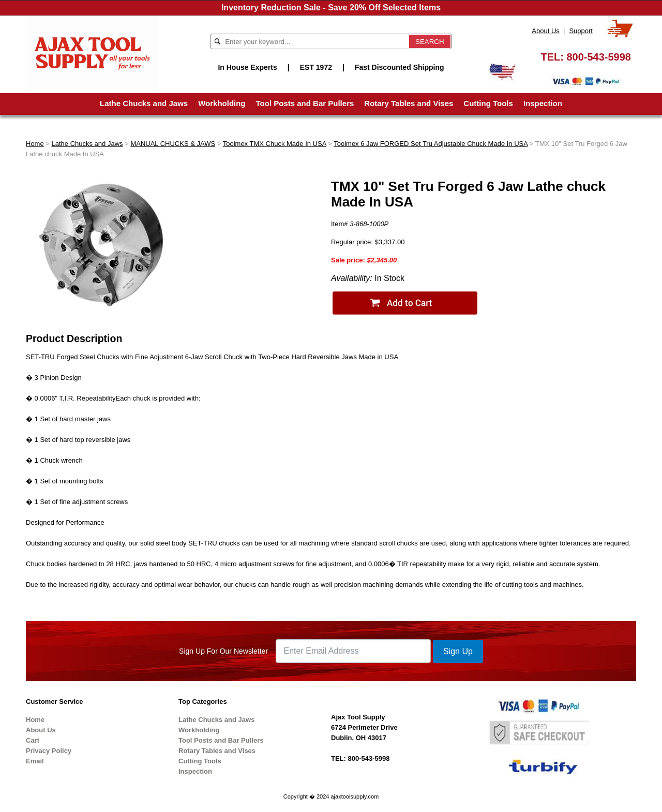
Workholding (222, 103)
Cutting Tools (488, 103)
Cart (33, 740)
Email (35, 761)
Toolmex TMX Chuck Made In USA (275, 144)
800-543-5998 (599, 57)
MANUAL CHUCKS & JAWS (173, 144)
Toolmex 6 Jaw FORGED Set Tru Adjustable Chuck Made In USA (431, 144)
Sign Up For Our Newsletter (223, 651)
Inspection (543, 103)
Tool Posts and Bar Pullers (305, 103)
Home (35, 144)
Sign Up (458, 651)
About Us (545, 31)
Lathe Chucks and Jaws (144, 103)
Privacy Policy (49, 751)
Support (581, 31)
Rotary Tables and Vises (409, 103)
